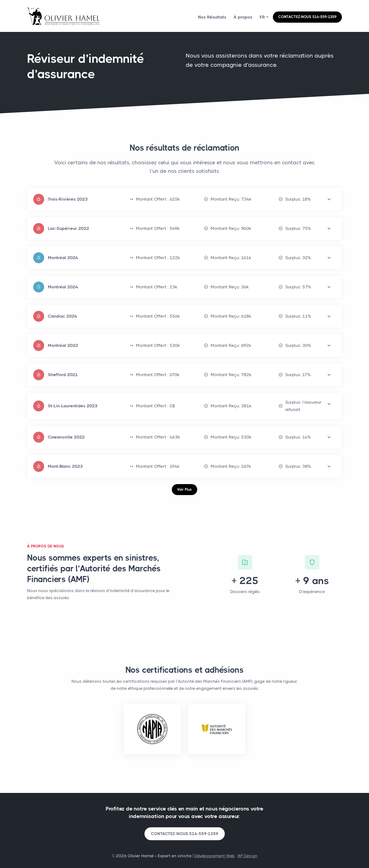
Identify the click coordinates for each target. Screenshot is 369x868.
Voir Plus (184, 489)
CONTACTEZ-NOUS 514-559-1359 (307, 17)
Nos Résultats (212, 17)
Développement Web (215, 856)
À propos (243, 17)
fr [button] (262, 17)
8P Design (248, 856)
